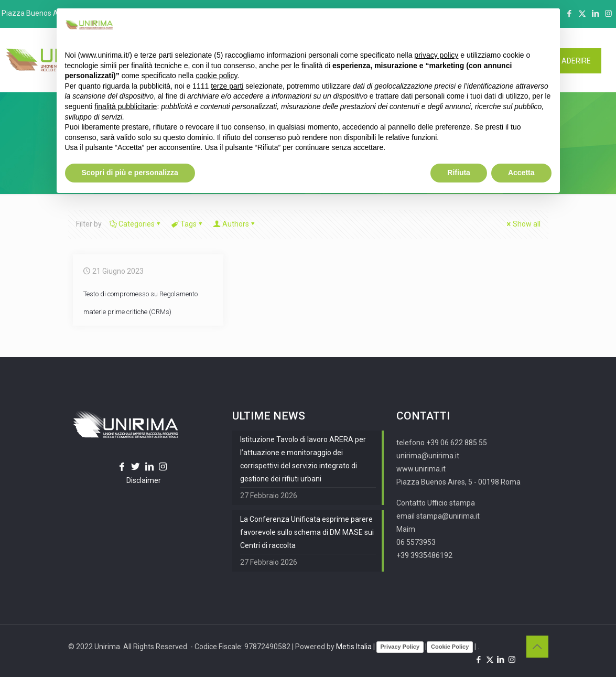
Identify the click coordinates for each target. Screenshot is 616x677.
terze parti (227, 86)
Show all (523, 224)
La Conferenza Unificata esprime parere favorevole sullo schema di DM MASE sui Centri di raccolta (307, 532)
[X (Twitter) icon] (582, 14)
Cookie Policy (450, 647)
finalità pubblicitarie (126, 106)
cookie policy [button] (216, 76)
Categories (136, 224)
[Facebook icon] (569, 14)
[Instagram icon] (608, 14)
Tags (188, 224)
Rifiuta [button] (459, 173)
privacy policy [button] (436, 55)
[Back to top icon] (537, 647)
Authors (235, 224)
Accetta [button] (521, 173)
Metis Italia (354, 647)
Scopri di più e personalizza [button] (130, 173)
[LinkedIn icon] (595, 14)
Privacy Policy (400, 647)
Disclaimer (144, 480)
